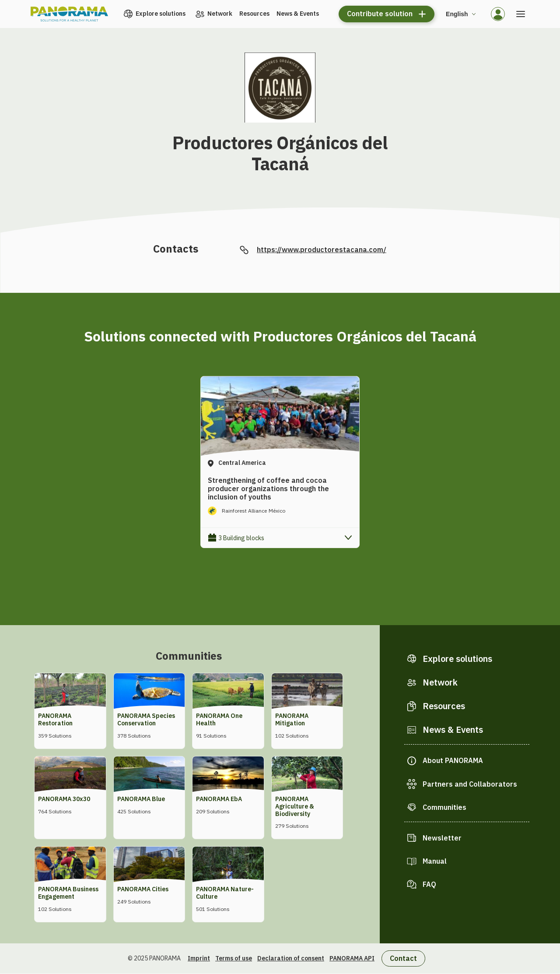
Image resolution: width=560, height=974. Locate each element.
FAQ (429, 884)
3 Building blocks (241, 538)
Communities (444, 807)
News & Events (298, 14)
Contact (403, 958)
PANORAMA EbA (219, 799)
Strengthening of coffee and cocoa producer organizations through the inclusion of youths (268, 489)
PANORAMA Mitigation (292, 719)
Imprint (199, 958)
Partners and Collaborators (470, 784)
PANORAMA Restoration (55, 719)
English (457, 14)
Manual (435, 861)
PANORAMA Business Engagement (68, 893)
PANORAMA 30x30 (64, 799)
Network (220, 14)
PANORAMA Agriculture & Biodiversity (295, 806)
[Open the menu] (521, 14)
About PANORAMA (453, 760)
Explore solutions (161, 14)
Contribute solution (380, 14)
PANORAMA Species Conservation (146, 719)
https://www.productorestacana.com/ (322, 250)
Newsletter (442, 838)
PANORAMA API (352, 958)
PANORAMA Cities (143, 889)
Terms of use (234, 958)
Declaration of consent (291, 958)
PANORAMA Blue (141, 799)
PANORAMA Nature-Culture (225, 893)
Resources (254, 14)
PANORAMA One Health (219, 719)
